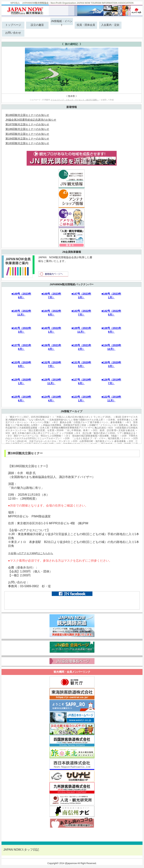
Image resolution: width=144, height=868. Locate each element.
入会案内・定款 (110, 25)
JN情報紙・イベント (62, 22)
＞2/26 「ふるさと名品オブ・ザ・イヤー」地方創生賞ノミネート (97, 438)
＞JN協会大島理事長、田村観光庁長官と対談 (63, 425)
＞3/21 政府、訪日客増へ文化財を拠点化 (113, 430)
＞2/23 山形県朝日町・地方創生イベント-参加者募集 (98, 441)
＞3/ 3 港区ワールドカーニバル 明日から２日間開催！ (34, 436)
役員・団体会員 (86, 25)
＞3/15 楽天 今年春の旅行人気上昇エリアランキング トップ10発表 (72, 432)
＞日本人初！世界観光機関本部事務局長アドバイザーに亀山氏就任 (72, 428)
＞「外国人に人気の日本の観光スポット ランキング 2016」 (82, 417)
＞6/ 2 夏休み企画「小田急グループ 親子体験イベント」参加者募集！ (88, 422)
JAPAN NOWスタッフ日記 (21, 850)
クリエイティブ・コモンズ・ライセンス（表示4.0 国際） (75, 100)
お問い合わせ (13, 33)
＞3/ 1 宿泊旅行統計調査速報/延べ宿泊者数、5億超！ (91, 436)
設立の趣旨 (37, 25)
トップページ (13, 25)
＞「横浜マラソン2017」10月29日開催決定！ (28, 417)
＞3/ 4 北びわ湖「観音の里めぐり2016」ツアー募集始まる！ (106, 433)
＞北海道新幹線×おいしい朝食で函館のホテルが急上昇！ (76, 420)
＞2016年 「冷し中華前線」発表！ (72, 430)
